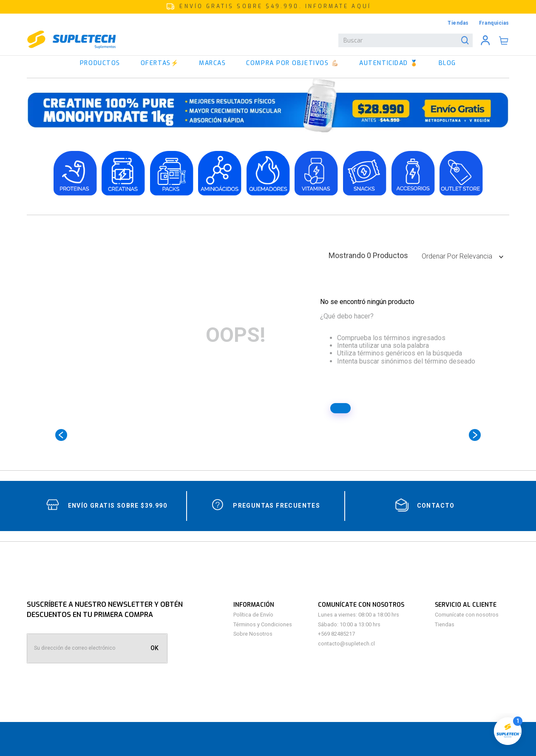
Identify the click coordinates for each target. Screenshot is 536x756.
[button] (268, 7)
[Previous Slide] (61, 435)
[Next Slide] (475, 435)
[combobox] (406, 40)
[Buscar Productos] (467, 40)
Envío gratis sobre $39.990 (118, 506)
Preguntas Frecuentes (277, 506)
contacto (436, 506)
